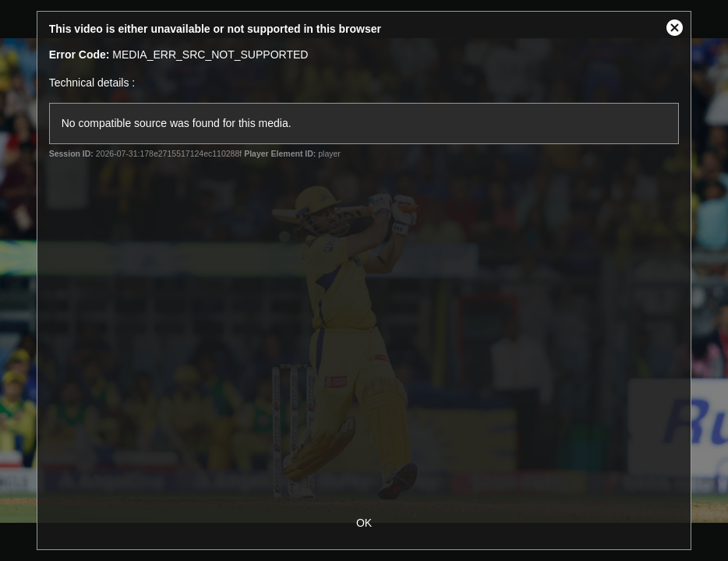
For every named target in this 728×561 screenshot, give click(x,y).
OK (364, 523)
